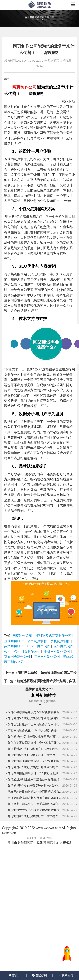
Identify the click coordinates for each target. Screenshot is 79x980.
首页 (13, 975)
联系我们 (66, 975)
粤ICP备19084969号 (40, 838)
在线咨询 (40, 975)
